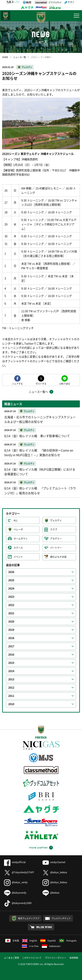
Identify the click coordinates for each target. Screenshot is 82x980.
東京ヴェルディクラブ (29, 918)
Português (68, 941)
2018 (11, 638)
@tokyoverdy (15, 893)
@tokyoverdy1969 (18, 903)
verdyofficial (15, 862)
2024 (11, 588)
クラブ (54, 529)
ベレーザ (18, 529)
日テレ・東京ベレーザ (6, 16)
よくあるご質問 (11, 958)
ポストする (41, 383)
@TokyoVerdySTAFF (19, 872)
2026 (11, 572)
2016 (11, 655)
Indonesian (51, 946)
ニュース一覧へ (38, 392)
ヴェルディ (27, 67)
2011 (11, 696)
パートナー (56, 548)
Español (48, 941)
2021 (11, 613)
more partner (38, 848)
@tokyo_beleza (55, 872)
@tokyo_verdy (16, 882)
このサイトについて (32, 958)
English (30, 941)
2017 (11, 646)
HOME (5, 57)
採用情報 (74, 958)
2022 (11, 605)
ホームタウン (21, 539)
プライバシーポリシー (55, 958)
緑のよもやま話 (58, 557)
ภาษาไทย (30, 946)
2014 (11, 671)
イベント (18, 557)
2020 (11, 621)
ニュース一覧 (20, 57)
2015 (11, 663)
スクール (18, 548)
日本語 (12, 941)
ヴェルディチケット (61, 918)
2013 (11, 679)
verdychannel (54, 862)
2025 (11, 580)
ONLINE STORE (44, 927)
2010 (11, 704)
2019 (11, 630)
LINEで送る (65, 383)
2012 (11, 688)
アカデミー (56, 539)
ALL (16, 520)
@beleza (51, 893)
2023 (11, 597)
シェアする (17, 383)
